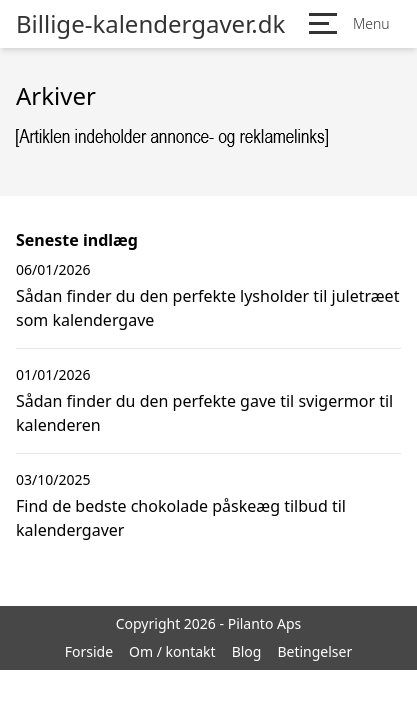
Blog (247, 651)
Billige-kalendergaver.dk (150, 24)
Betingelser (314, 651)
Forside (89, 651)
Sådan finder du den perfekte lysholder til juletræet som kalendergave (207, 308)
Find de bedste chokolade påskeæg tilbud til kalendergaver (181, 518)
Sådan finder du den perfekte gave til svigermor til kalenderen (204, 413)
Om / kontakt (172, 651)
